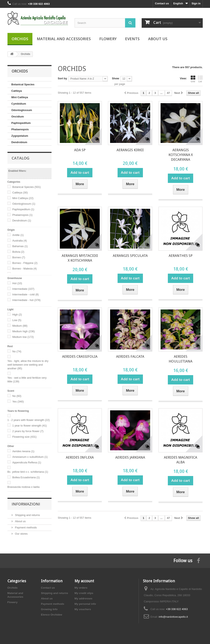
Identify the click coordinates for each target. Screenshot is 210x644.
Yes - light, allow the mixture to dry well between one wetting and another (28, 365)
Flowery (108, 39)
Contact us (162, 3)
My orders (81, 588)
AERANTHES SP (181, 256)
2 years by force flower (28, 431)
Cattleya (17, 91)
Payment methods (26, 527)
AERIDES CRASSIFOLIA (80, 356)
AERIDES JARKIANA (130, 457)
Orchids (20, 39)
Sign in (196, 3)
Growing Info (49, 609)
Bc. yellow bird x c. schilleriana (28, 472)
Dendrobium (19, 142)
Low (17, 320)
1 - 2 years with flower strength (29, 420)
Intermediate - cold (25, 294)
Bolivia (18, 252)
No (17, 351)
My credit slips (84, 593)
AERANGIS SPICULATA (130, 256)
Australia (20, 241)
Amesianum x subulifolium (30, 457)
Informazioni (26, 504)
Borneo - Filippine (25, 263)
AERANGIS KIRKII (130, 150)
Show (116, 78)
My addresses (84, 599)
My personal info (85, 604)
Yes (18, 402)
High (17, 315)
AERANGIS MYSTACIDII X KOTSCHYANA (80, 258)
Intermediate (23, 289)
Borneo (19, 257)
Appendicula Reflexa (27, 462)
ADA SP (80, 150)
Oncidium (18, 117)
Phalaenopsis (20, 129)
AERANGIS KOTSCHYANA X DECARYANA (181, 155)
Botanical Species (23, 84)
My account (84, 581)
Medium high (23, 331)
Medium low (23, 337)
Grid (193, 79)
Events (132, 39)
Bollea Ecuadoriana (26, 477)
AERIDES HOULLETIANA (181, 359)
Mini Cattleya (20, 97)
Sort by (62, 78)
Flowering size (24, 437)
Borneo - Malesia (25, 269)
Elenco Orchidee (52, 615)
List (200, 79)
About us (158, 39)
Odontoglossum (22, 110)
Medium (20, 326)
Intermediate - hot (26, 300)
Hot (17, 283)
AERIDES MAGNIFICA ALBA (181, 460)
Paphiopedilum (21, 123)
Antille (18, 235)
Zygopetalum (20, 136)
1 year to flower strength (29, 426)
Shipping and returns (27, 515)
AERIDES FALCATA (130, 356)
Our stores (21, 534)
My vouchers (83, 609)
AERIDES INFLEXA (80, 457)
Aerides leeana (23, 451)
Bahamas (20, 246)
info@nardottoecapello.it (173, 617)
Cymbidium (19, 104)
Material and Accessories (64, 39)
